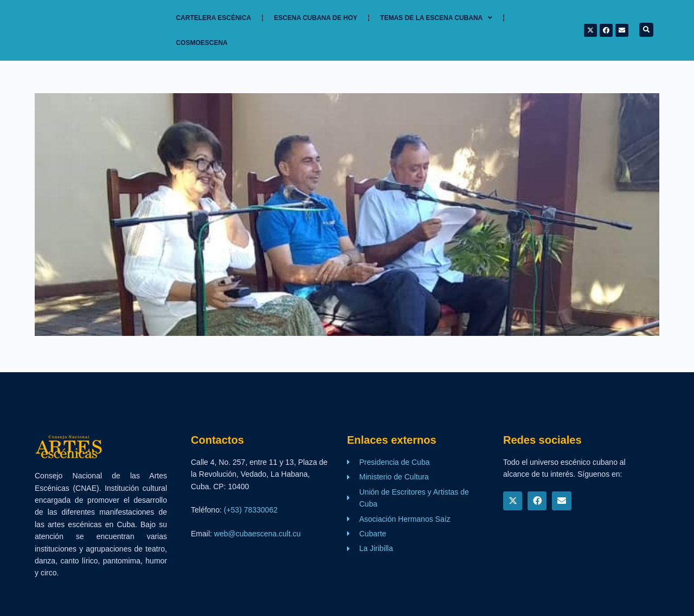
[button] (646, 30)
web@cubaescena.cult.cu (258, 534)
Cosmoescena (201, 43)
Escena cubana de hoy (316, 18)
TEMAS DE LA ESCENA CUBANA (436, 18)
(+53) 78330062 (251, 510)
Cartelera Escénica (213, 18)
